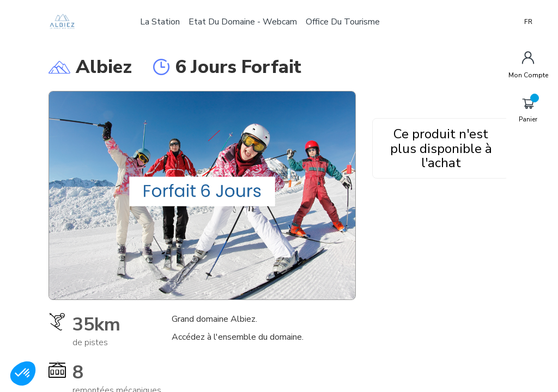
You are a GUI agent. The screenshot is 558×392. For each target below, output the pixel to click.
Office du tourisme (345, 22)
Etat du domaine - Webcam (245, 22)
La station (162, 22)
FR (528, 22)
